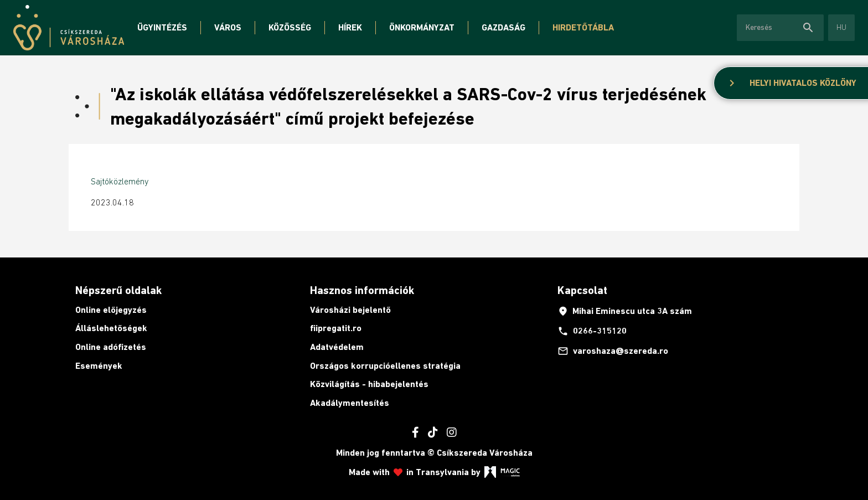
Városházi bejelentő (350, 310)
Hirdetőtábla (583, 27)
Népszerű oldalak (118, 290)
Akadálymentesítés (350, 403)
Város (228, 27)
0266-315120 (592, 331)
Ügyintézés (162, 27)
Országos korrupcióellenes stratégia (385, 366)
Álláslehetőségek (111, 328)
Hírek (350, 27)
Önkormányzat (422, 27)
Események (99, 366)
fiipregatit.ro (336, 328)
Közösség (290, 27)
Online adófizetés (111, 347)
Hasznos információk (362, 290)
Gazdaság (503, 27)
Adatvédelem (337, 347)
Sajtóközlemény (120, 181)
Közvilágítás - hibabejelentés (369, 384)
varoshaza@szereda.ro (613, 351)
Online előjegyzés (111, 310)
